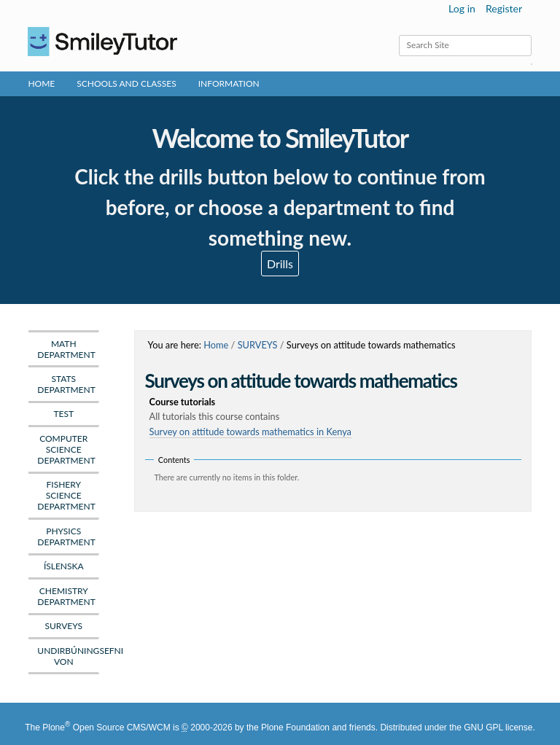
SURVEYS (258, 345)
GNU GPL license (498, 728)
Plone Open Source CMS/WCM (106, 728)
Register (504, 8)
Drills (280, 264)
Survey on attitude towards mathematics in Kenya (250, 432)
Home (41, 83)
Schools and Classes (127, 83)
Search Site (398, 35)
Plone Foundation (295, 728)
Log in (462, 8)
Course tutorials (335, 409)
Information (229, 83)
